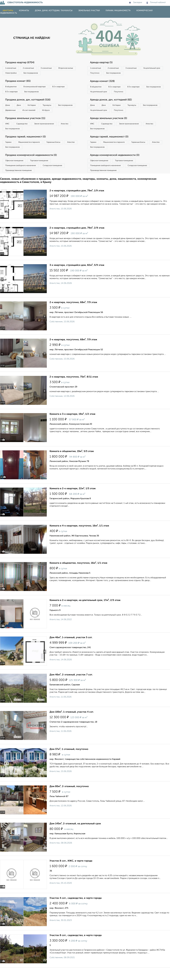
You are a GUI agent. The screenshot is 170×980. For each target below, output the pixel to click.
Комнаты (24, 11)
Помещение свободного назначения (22, 177)
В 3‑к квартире (13, 93)
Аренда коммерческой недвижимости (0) (117, 166)
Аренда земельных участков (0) (111, 127)
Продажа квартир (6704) (22, 63)
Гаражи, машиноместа (118, 11)
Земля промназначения (50, 133)
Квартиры (8, 11)
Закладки (135, 3)
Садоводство (25, 133)
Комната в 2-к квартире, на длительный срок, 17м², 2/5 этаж (85, 613)
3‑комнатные (52, 68)
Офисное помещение (16, 172)
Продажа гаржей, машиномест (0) (28, 146)
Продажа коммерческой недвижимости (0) (34, 166)
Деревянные (35, 113)
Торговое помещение (44, 172)
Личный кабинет (156, 3)
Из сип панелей (56, 113)
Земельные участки (89, 11)
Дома (8, 107)
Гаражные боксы (59, 152)
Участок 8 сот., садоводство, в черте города (76, 948)
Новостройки (36, 74)
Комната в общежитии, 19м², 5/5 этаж (72, 464)
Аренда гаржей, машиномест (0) (111, 146)
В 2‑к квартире (65, 88)
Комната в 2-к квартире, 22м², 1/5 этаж (73, 501)
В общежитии (12, 88)
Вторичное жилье (14, 74)
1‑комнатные (12, 68)
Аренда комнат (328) (104, 82)
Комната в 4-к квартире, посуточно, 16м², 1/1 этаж (79, 538)
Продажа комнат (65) (20, 82)
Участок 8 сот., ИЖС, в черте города (71, 873)
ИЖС (8, 133)
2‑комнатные (32, 68)
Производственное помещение (20, 183)
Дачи (22, 107)
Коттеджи (37, 107)
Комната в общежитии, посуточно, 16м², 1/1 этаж (78, 575)
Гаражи (9, 152)
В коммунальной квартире (38, 88)
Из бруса (10, 118)
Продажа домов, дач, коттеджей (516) (30, 102)
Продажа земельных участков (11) (28, 127)
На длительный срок (100, 74)
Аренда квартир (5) (103, 63)
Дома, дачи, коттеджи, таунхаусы (54, 11)
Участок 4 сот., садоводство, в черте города (76, 911)
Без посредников (59, 74)
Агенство (73, 133)
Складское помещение (57, 177)
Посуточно (122, 74)
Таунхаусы (55, 107)
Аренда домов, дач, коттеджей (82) (113, 107)
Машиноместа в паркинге (32, 152)
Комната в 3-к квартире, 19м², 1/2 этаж (72, 427)
